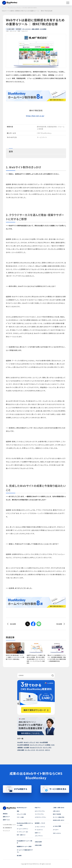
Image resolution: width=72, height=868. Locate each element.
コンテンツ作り (47, 747)
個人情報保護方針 (7, 828)
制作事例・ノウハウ (40, 823)
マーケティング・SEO (22, 832)
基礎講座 (20, 747)
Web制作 (20, 742)
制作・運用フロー (21, 835)
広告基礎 (27, 747)
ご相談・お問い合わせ (59, 808)
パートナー (56, 830)
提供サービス (6, 820)
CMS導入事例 (10, 29)
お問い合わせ (56, 811)
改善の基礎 (21, 750)
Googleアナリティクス (36, 747)
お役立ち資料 (38, 845)
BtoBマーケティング (30, 742)
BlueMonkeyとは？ (22, 808)
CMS (53, 745)
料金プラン (38, 808)
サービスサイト (27, 29)
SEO (38, 742)
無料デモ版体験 (57, 814)
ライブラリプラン (39, 814)
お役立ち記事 (38, 842)
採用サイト (38, 833)
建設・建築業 (36, 29)
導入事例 (19, 855)
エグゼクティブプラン (40, 817)
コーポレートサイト (30, 750)
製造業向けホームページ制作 (24, 846)
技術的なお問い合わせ (59, 820)
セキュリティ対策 (21, 814)
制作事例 (19, 29)
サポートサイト (57, 833)
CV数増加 (48, 745)
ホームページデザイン (22, 829)
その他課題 (43, 29)
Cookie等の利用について (9, 825)
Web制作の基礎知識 (23, 745)
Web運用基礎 (44, 742)
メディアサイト (39, 836)
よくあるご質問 (57, 826)
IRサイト (48, 750)
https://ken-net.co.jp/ (35, 116)
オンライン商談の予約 (59, 817)
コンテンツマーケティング (37, 745)
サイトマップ (6, 831)
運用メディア (6, 817)
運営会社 (5, 814)
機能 (18, 811)
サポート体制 (20, 817)
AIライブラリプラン (40, 811)
